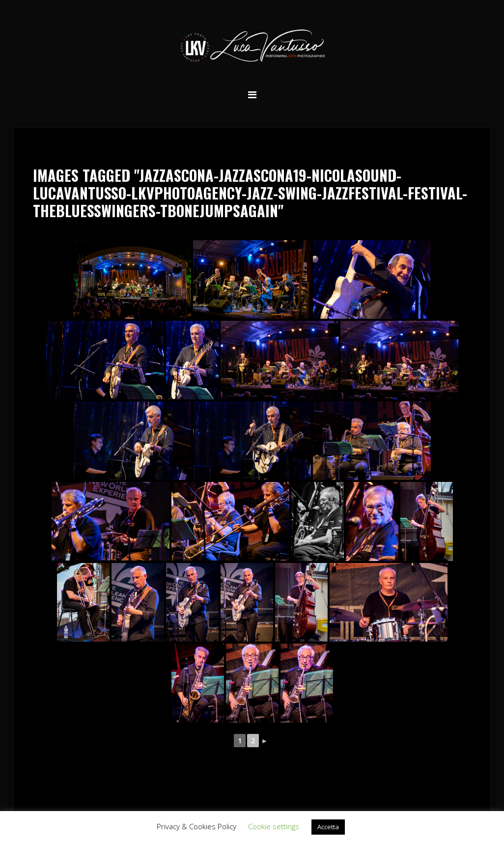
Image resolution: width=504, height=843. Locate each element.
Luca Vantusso (252, 47)
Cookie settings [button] (274, 826)
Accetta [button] (328, 827)
